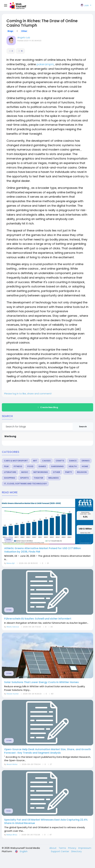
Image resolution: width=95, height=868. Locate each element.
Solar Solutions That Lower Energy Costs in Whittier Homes (41, 682)
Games (42, 466)
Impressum (85, 848)
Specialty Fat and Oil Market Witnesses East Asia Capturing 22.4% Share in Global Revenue (46, 821)
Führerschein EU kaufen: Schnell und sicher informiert (38, 619)
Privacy (72, 848)
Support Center (60, 851)
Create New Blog (47, 407)
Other (24, 31)
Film (6, 466)
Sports (24, 478)
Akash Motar (12, 764)
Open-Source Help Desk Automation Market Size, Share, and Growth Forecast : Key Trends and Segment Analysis (47, 751)
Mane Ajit (11, 563)
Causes (46, 461)
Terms (63, 848)
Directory (76, 851)
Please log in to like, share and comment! (28, 394)
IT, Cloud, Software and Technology (25, 484)
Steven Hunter (13, 694)
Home (85, 466)
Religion (82, 472)
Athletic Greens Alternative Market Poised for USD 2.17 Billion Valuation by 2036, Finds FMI (42, 550)
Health (73, 466)
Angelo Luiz (24, 37)
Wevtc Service (13, 627)
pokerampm (45, 64)
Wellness (53, 478)
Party (69, 472)
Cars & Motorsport (16, 461)
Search (83, 427)
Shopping (10, 478)
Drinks (86, 461)
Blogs (10, 31)
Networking (41, 472)
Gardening (57, 466)
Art (35, 461)
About (53, 848)
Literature (10, 472)
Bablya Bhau (12, 835)
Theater (38, 478)
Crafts (60, 461)
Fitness (18, 466)
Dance (73, 461)
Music (25, 472)
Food (30, 466)
